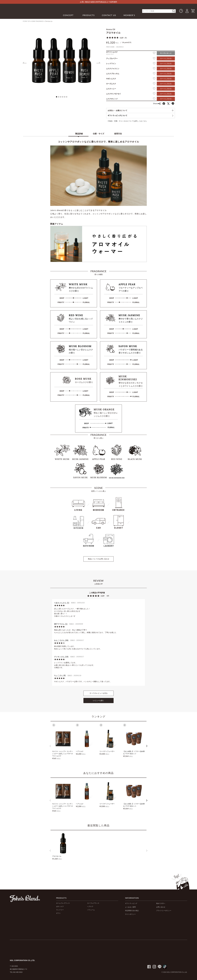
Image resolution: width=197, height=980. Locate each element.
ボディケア (60, 907)
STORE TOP (26, 21)
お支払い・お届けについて (117, 110)
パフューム (91, 910)
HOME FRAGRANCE (37, 21)
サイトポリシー (130, 914)
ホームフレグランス (63, 903)
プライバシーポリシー (164, 911)
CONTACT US (109, 15)
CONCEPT (68, 15)
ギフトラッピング (131, 903)
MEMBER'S (129, 15)
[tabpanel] (62, 60)
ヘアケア (90, 907)
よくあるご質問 (130, 907)
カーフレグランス (93, 903)
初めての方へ (161, 903)
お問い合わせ (161, 907)
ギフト (58, 913)
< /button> (174, 11)
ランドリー (60, 910)
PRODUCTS (89, 15)
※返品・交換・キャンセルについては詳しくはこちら (127, 121)
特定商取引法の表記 (132, 911)
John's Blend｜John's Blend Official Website (23, 14)
